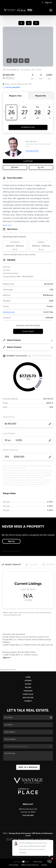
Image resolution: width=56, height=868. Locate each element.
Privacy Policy (14, 865)
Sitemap (44, 865)
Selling (28, 687)
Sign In (47, 2)
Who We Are (28, 698)
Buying (28, 684)
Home (28, 677)
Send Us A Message (28, 767)
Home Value (28, 694)
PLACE (28, 836)
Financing (28, 691)
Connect (28, 701)
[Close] (51, 842)
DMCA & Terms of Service (30, 865)
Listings (28, 681)
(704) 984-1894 (28, 815)
